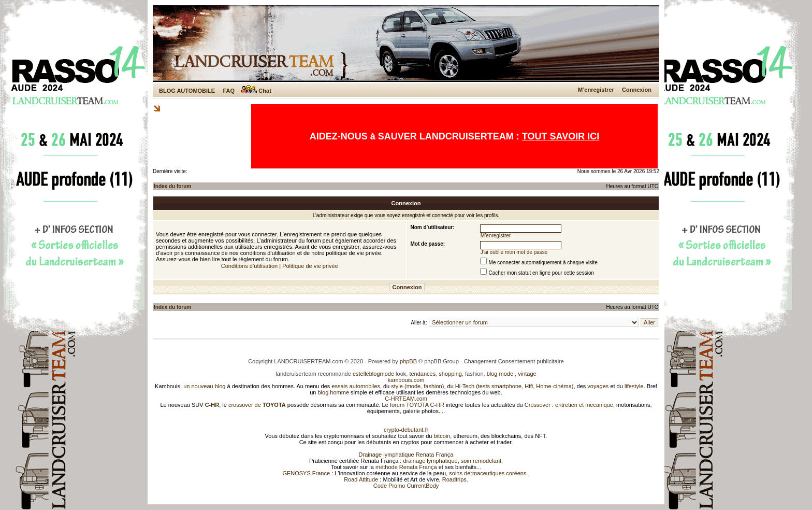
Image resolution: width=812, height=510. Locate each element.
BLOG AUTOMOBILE (187, 91)
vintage (527, 374)
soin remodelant (481, 461)
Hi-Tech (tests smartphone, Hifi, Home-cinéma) (514, 386)
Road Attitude (361, 479)
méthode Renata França (406, 467)
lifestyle (634, 386)
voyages (598, 386)
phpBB (408, 361)
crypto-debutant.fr (406, 430)
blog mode (500, 374)
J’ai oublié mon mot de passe (514, 252)
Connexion (637, 90)
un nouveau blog (204, 386)
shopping (450, 374)
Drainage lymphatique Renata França (406, 455)
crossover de (256, 405)
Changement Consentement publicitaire (514, 361)
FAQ (229, 91)
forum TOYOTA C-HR (417, 405)
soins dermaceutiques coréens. (488, 473)
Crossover (538, 405)
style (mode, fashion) (417, 386)
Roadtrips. (455, 479)
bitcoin (442, 436)
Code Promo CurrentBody (406, 486)
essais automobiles (356, 386)
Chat (256, 91)
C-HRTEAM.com (406, 399)
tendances (422, 374)
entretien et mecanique (584, 405)
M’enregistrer (596, 90)
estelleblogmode (373, 374)
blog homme (334, 392)
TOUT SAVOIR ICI (561, 136)
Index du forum (172, 186)
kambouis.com (406, 380)
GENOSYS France (306, 473)
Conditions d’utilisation (249, 266)
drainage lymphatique (430, 461)
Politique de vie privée (310, 266)
